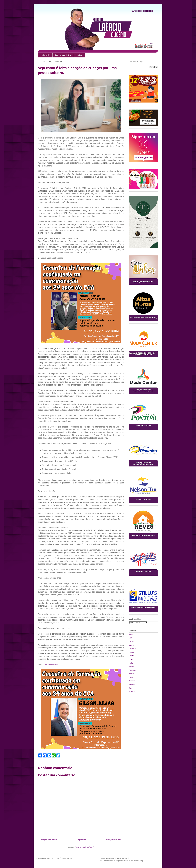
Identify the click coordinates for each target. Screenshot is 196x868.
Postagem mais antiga (114, 840)
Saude (131, 688)
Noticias (131, 666)
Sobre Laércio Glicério (63, 55)
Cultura (131, 642)
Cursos (131, 645)
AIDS (130, 638)
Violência (132, 691)
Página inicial (45, 55)
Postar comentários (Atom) (84, 847)
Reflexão (132, 681)
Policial (131, 674)
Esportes (132, 652)
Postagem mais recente (48, 840)
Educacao (132, 649)
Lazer (131, 659)
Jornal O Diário (51, 665)
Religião (132, 684)
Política (131, 677)
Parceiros (132, 670)
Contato (79, 55)
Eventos (132, 656)
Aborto (131, 634)
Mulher (131, 663)
